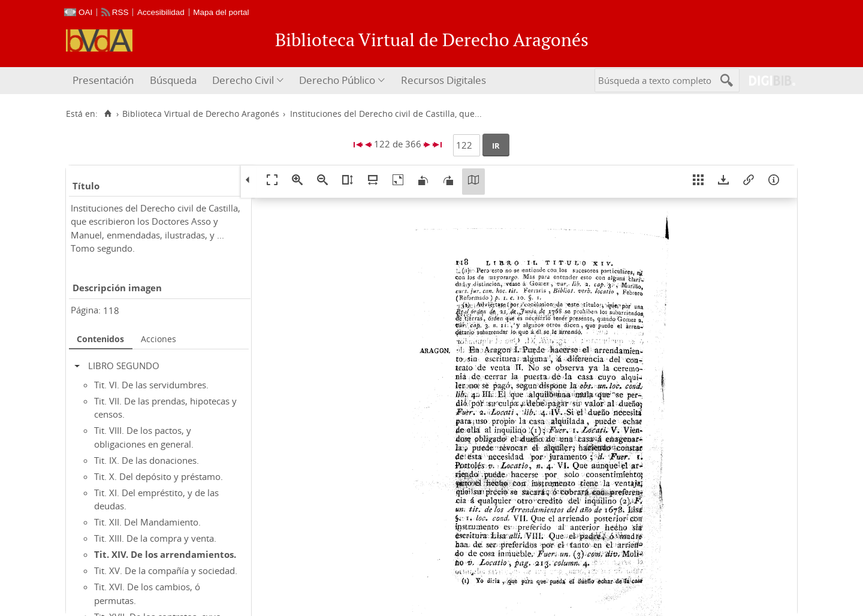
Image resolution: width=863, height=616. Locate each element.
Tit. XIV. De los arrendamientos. (165, 554)
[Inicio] (108, 114)
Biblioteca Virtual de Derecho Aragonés (201, 114)
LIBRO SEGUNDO (124, 366)
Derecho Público (337, 80)
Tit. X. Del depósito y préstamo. (159, 476)
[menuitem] (105, 81)
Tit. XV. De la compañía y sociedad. (166, 570)
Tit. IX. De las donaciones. (147, 460)
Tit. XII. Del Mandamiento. (147, 522)
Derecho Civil (243, 80)
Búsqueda (173, 80)
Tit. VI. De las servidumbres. (151, 385)
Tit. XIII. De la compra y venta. (155, 538)
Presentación (103, 80)
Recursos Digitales (443, 80)
